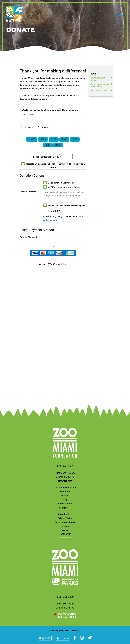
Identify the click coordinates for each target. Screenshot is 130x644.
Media (65, 530)
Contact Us (65, 534)
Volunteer (65, 491)
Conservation (65, 504)
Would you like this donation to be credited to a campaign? (50, 110)
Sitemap (76, 631)
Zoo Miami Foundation (65, 487)
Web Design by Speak (60, 631)
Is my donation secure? (98, 79)
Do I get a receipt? (100, 90)
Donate (65, 496)
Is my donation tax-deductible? (100, 85)
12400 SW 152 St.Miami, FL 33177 (65, 475)
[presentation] (65, 615)
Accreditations (65, 514)
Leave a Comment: (29, 192)
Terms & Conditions (65, 522)
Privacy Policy (65, 518)
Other (58, 145)
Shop (65, 500)
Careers (65, 526)
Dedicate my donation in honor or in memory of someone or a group (53, 165)
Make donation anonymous (59, 183)
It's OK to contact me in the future (62, 187)
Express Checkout (28, 237)
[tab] (102, 79)
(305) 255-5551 (65, 466)
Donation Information (46, 157)
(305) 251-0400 (65, 597)
